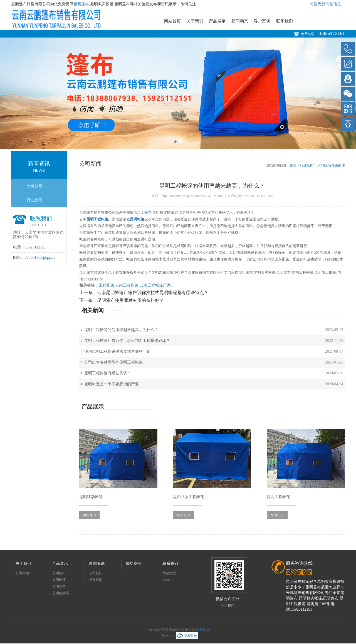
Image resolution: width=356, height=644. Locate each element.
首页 (293, 165)
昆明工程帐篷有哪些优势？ (108, 373)
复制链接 (203, 630)
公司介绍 (22, 573)
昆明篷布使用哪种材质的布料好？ (130, 300)
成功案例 (133, 564)
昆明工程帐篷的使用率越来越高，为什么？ (332, 166)
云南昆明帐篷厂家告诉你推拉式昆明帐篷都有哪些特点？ (153, 293)
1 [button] (175, 142)
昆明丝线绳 (61, 593)
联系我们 (285, 21)
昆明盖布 (59, 586)
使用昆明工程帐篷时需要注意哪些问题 (117, 351)
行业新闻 (34, 200)
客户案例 (262, 21)
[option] (178, 93)
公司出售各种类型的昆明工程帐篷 (113, 362)
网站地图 (169, 573)
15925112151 (331, 33)
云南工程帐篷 (127, 285)
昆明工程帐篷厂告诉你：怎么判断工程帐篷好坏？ (127, 341)
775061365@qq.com (41, 258)
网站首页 (172, 21)
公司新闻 (34, 186)
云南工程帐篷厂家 (155, 285)
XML (166, 580)
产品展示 (217, 21)
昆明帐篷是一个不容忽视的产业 (112, 384)
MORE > (90, 515)
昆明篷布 (81, 4)
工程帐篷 (107, 285)
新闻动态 (240, 21)
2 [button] (181, 142)
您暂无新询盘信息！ (327, 4)
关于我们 (195, 21)
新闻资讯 (97, 564)
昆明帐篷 (59, 580)
